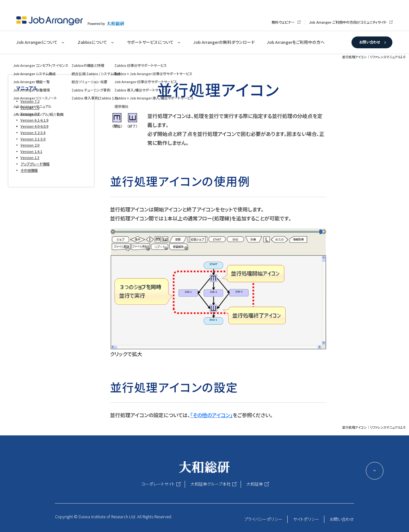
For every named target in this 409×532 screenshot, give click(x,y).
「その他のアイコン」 (211, 415)
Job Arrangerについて (37, 42)
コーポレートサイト (158, 484)
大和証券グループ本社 (211, 484)
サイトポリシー (306, 519)
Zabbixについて (92, 42)
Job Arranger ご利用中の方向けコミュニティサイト (348, 22)
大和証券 (255, 484)
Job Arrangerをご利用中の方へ (296, 42)
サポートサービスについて (150, 42)
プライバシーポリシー (263, 519)
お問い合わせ (370, 42)
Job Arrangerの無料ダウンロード (224, 42)
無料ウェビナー (283, 22)
